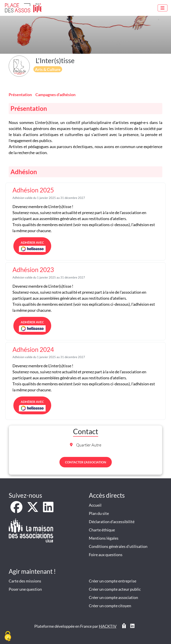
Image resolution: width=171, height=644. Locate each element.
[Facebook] (17, 510)
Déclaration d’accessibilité (112, 522)
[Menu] (163, 8)
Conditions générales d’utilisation (118, 546)
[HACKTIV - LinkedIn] (132, 628)
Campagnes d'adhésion (55, 95)
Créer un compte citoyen (110, 606)
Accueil (95, 505)
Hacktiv (108, 626)
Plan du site (99, 513)
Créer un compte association (113, 597)
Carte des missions (25, 581)
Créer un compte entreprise (113, 581)
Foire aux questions (106, 555)
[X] (33, 510)
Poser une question (25, 589)
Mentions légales (104, 538)
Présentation (20, 95)
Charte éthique (102, 530)
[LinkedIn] (48, 510)
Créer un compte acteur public (115, 589)
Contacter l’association (86, 462)
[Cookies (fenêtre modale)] (8, 636)
